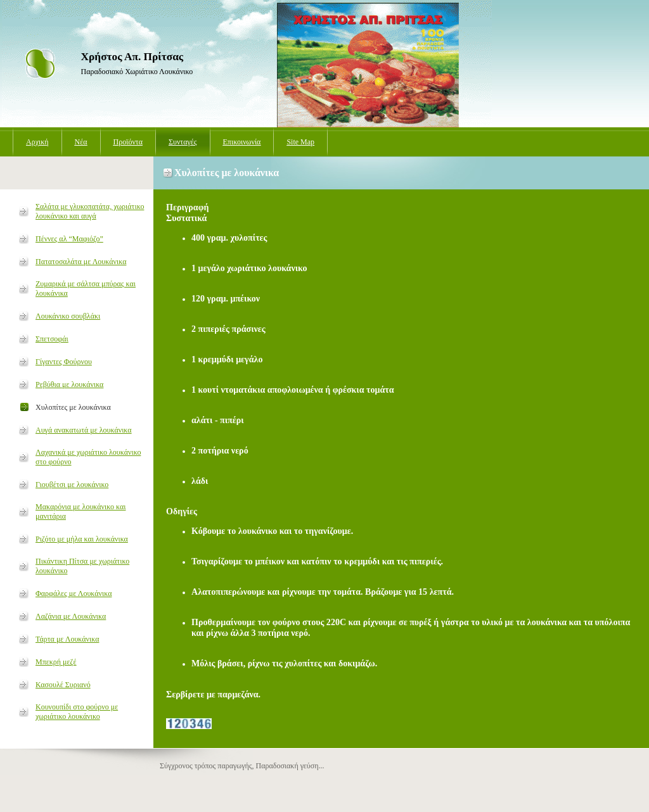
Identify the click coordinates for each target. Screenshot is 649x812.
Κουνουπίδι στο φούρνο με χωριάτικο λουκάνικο (77, 712)
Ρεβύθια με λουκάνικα (69, 384)
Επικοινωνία (242, 142)
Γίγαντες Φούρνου (64, 362)
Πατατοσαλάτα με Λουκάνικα (81, 262)
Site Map (300, 142)
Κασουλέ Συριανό (63, 685)
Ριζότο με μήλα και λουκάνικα (82, 539)
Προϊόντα (128, 142)
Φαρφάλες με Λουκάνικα (74, 593)
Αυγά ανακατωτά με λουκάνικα (84, 430)
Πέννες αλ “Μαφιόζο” (69, 239)
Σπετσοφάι (52, 339)
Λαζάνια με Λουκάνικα (71, 616)
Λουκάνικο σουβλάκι (68, 316)
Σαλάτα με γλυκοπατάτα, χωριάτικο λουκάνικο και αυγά (90, 211)
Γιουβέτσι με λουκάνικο (72, 485)
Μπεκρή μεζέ (56, 662)
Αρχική (37, 142)
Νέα (81, 142)
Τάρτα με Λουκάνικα (67, 639)
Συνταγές (183, 142)
